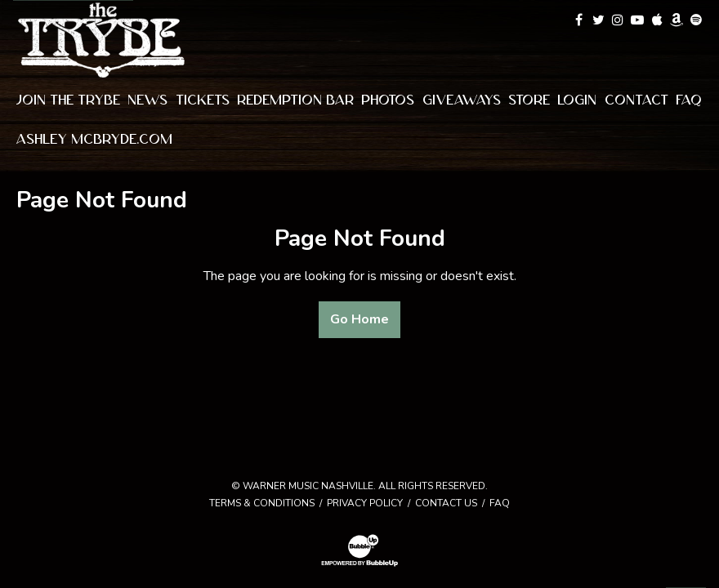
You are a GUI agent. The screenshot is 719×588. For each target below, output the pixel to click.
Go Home (359, 319)
